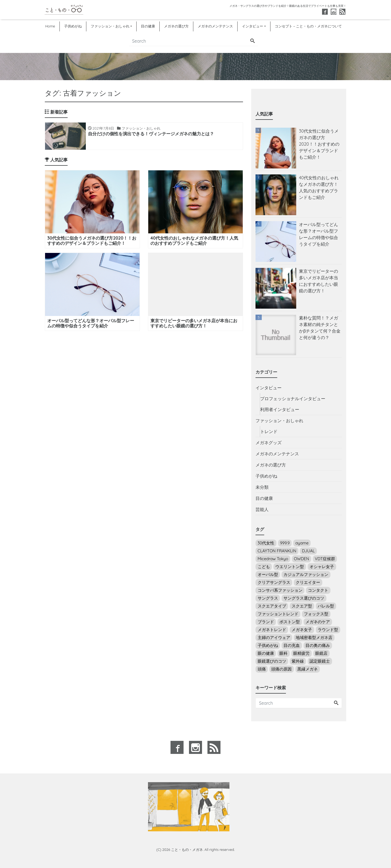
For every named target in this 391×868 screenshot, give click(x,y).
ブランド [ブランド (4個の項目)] (266, 622)
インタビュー (253, 26)
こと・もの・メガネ (187, 850)
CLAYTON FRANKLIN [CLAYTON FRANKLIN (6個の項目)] (277, 551)
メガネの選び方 (176, 26)
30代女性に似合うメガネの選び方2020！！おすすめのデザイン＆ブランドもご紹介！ (319, 144)
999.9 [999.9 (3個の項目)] (285, 543)
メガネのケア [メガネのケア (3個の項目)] (318, 622)
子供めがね (73, 26)
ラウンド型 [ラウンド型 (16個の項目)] (328, 630)
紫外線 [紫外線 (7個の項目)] (298, 661)
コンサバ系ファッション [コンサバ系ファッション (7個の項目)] (280, 590)
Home (50, 26)
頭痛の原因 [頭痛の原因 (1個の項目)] (281, 669)
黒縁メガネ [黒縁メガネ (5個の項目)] (308, 669)
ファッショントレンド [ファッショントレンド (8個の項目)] (278, 614)
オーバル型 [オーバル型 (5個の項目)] (268, 574)
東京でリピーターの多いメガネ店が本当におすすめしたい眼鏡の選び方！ (319, 281)
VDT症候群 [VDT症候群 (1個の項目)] (325, 559)
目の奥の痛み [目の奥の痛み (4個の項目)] (318, 645)
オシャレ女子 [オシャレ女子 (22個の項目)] (322, 567)
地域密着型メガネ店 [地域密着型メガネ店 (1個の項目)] (314, 637)
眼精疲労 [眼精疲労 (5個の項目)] (301, 653)
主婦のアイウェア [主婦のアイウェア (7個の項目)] (274, 637)
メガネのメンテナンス (215, 26)
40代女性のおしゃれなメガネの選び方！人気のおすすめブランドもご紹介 (319, 187)
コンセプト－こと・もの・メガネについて (308, 26)
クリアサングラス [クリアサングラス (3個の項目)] (274, 582)
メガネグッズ (269, 443)
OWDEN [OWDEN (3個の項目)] (301, 559)
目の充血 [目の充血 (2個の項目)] (292, 645)
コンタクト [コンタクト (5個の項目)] (318, 590)
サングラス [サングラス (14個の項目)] (268, 598)
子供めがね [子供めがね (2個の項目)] (268, 645)
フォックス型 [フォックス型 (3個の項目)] (316, 614)
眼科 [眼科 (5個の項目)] (283, 653)
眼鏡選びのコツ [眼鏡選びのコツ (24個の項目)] (272, 661)
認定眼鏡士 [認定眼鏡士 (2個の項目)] (320, 661)
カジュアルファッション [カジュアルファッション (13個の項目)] (306, 574)
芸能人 (262, 509)
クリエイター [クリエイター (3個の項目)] (308, 582)
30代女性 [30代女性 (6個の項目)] (266, 543)
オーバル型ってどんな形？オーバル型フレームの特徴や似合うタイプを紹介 (319, 234)
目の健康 (148, 26)
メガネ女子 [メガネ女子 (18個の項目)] (302, 630)
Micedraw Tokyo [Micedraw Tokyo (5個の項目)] (273, 559)
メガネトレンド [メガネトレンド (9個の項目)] (272, 630)
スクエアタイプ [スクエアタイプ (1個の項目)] (272, 606)
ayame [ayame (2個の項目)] (302, 543)
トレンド (269, 431)
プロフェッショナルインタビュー (293, 399)
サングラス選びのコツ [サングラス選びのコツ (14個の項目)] (304, 598)
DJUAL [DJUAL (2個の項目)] (308, 551)
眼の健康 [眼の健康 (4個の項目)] (266, 653)
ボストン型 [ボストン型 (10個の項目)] (290, 622)
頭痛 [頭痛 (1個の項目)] (262, 669)
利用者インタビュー (280, 409)
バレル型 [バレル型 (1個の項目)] (326, 606)
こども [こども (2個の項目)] (264, 567)
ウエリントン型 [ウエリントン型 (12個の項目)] (290, 567)
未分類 (262, 487)
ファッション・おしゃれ (110, 26)
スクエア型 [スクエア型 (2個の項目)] (302, 606)
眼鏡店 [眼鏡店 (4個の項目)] (321, 653)
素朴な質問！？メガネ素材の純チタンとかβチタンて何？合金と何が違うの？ (320, 328)
